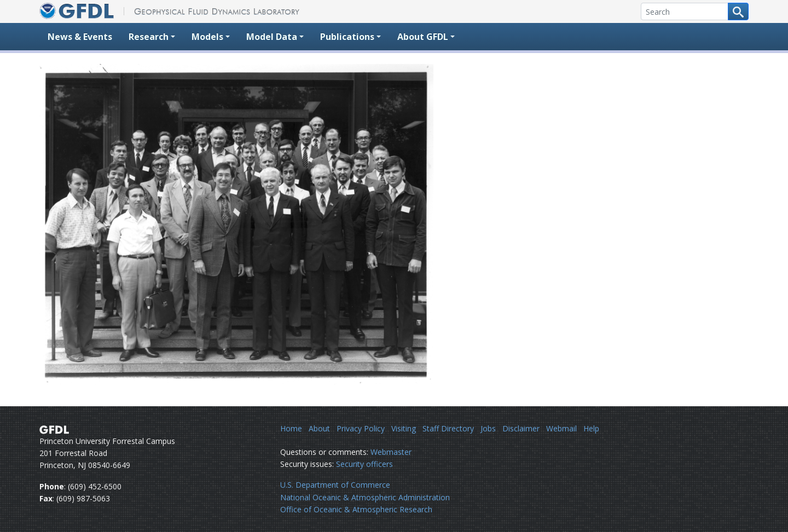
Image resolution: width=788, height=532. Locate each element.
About (319, 428)
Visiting (404, 428)
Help (591, 428)
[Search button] (738, 11)
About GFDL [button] (423, 37)
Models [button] (207, 37)
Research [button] (149, 37)
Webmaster (391, 452)
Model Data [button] (272, 37)
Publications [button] (347, 37)
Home (291, 428)
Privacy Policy (361, 428)
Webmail (561, 428)
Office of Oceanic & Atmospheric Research (356, 509)
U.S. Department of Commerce (335, 485)
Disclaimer (521, 428)
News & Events (80, 37)
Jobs (488, 428)
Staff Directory (448, 428)
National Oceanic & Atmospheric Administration (365, 497)
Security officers (364, 464)
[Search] (685, 11)
